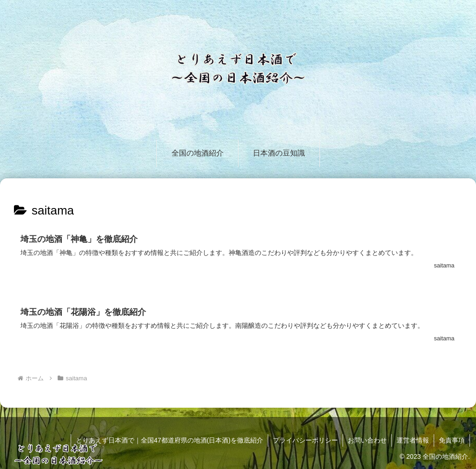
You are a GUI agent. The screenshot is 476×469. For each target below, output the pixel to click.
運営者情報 (413, 440)
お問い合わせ (367, 440)
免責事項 (452, 440)
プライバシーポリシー (305, 440)
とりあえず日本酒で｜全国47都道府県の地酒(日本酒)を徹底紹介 (169, 440)
